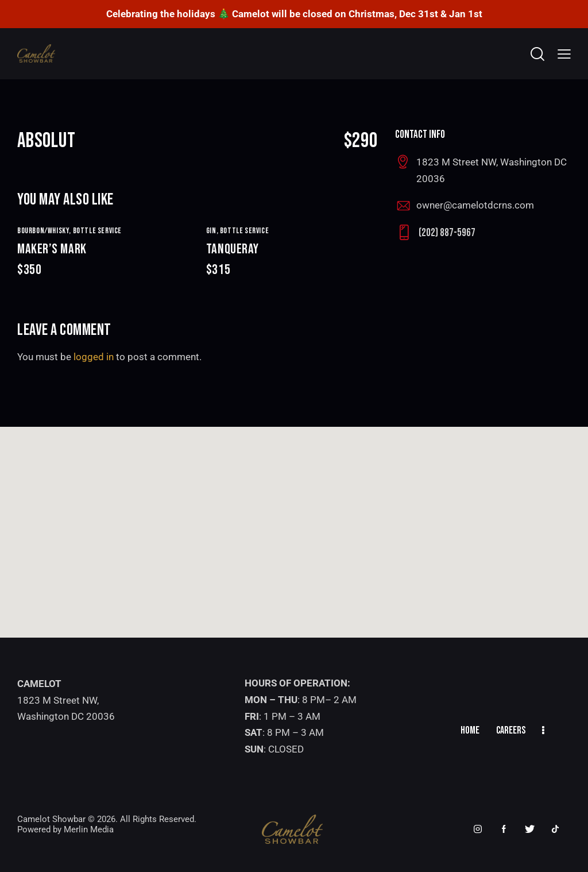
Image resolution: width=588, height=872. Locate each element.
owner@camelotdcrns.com (475, 205)
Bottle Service (97, 231)
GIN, (213, 231)
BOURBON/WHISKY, (45, 231)
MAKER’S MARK (103, 260)
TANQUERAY (292, 260)
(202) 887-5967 (447, 233)
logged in (94, 357)
